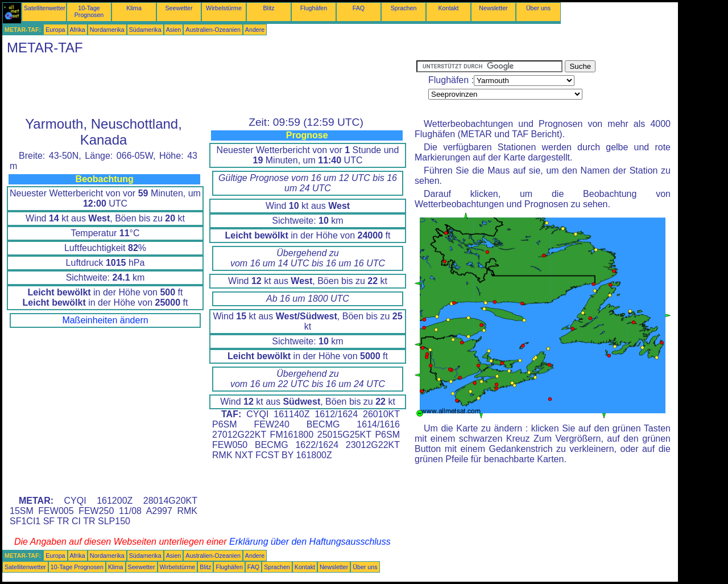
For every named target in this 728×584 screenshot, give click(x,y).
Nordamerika (107, 30)
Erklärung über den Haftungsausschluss (310, 542)
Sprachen (404, 8)
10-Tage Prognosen (89, 11)
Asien (174, 30)
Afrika (78, 30)
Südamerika (145, 30)
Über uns (538, 8)
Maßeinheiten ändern (105, 320)
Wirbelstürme (224, 8)
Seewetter (179, 8)
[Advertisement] (209, 86)
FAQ (359, 8)
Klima (134, 8)
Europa (55, 30)
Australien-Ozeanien (213, 30)
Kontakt (448, 8)
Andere (255, 30)
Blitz (268, 8)
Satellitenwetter (45, 8)
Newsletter (493, 8)
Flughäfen (314, 8)
